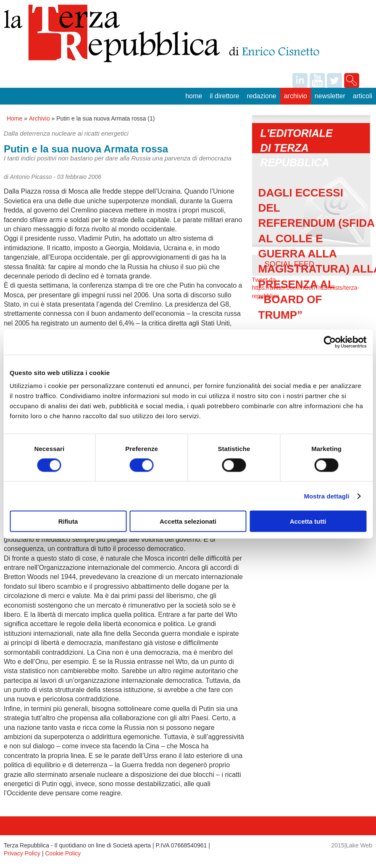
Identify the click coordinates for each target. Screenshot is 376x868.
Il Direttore (224, 96)
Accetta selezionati (188, 521)
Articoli (363, 96)
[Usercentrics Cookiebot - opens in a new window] (330, 342)
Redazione (261, 96)
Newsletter (330, 96)
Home (194, 96)
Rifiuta (68, 521)
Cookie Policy (63, 853)
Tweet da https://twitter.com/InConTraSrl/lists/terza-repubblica (306, 288)
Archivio (296, 96)
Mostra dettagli (326, 496)
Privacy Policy (22, 853)
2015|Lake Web (352, 845)
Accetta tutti (308, 521)
